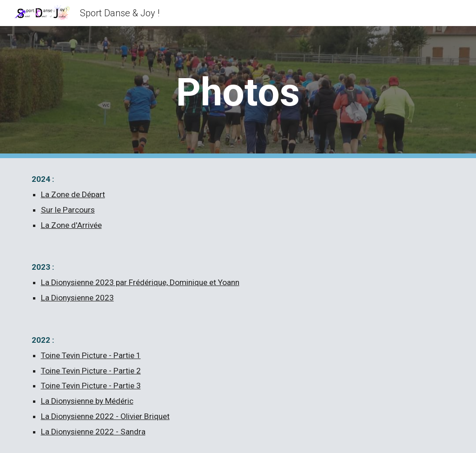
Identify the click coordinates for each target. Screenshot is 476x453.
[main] (238, 92)
